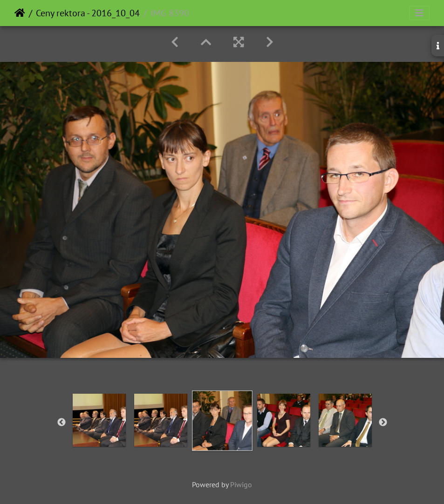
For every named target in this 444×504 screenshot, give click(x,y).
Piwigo (241, 484)
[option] (99, 420)
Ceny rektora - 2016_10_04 (88, 13)
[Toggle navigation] (419, 13)
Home (20, 13)
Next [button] (383, 423)
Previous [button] (61, 423)
